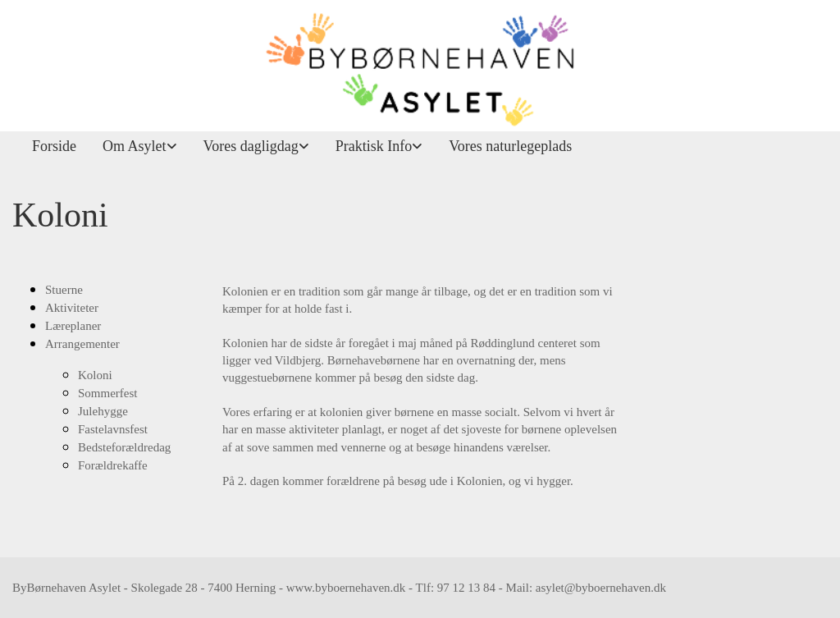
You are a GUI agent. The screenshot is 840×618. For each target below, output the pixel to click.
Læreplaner (73, 326)
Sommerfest (108, 393)
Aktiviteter (72, 308)
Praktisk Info (374, 146)
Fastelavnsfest (113, 429)
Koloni (95, 375)
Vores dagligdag (251, 146)
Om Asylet (135, 146)
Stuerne (64, 290)
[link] (133, 146)
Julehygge (103, 411)
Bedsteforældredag (124, 447)
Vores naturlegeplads (510, 146)
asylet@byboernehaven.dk (601, 588)
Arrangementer (82, 344)
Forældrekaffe (113, 465)
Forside (54, 146)
